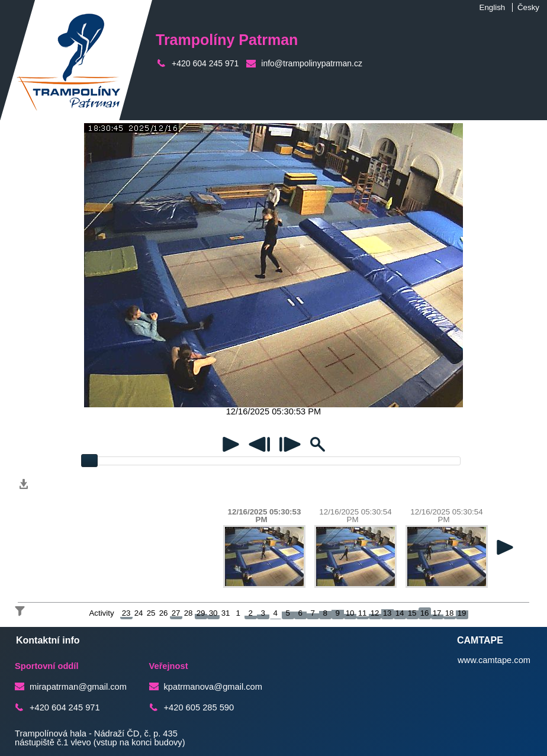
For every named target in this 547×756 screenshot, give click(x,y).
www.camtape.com (494, 660)
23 (126, 613)
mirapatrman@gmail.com (78, 687)
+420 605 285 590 (199, 707)
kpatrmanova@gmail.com (213, 687)
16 (425, 613)
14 (400, 613)
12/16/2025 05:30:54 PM (355, 516)
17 (437, 613)
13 (387, 613)
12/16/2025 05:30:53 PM (265, 516)
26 (164, 613)
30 (213, 613)
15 (412, 613)
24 (139, 613)
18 (450, 613)
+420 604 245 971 (205, 63)
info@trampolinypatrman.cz (312, 63)
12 (375, 613)
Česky (528, 7)
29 (201, 613)
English (493, 7)
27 (176, 613)
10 (350, 613)
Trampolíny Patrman (227, 40)
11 (363, 613)
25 (151, 613)
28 (189, 613)
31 (226, 613)
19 (462, 613)
